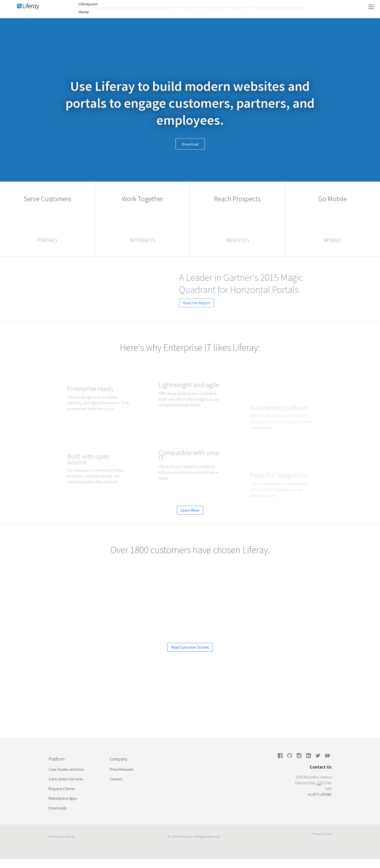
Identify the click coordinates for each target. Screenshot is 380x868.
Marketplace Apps (63, 798)
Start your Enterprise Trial (223, 708)
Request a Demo (163, 708)
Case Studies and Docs (66, 769)
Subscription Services (66, 779)
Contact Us (321, 767)
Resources (201, 7)
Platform (177, 7)
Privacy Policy (322, 834)
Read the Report (227, 303)
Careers (116, 779)
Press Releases (122, 769)
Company (248, 7)
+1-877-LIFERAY (320, 794)
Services (225, 7)
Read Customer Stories (190, 647)
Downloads (57, 808)
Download (190, 144)
